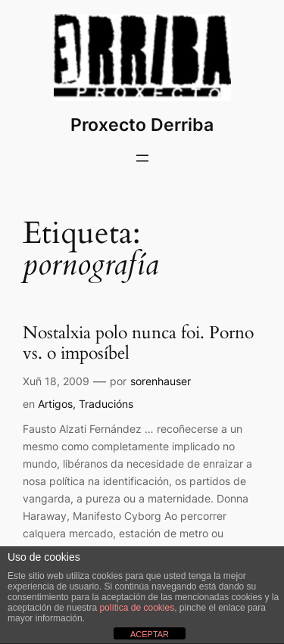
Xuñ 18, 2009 (56, 381)
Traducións (106, 404)
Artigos (55, 404)
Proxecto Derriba (142, 124)
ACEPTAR (150, 634)
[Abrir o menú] (142, 158)
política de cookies (137, 608)
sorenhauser (161, 381)
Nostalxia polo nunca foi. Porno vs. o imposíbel (138, 344)
